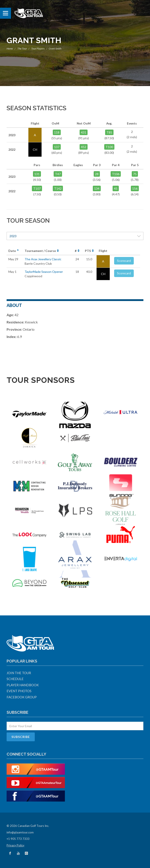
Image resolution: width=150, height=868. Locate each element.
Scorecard (124, 261)
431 (84, 132)
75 (135, 174)
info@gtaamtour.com (20, 832)
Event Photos (19, 691)
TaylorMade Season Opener (44, 272)
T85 (109, 132)
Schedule (15, 679)
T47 (58, 174)
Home (10, 49)
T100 (109, 147)
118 (57, 132)
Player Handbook (23, 685)
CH (103, 274)
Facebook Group (22, 697)
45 (116, 188)
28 (97, 174)
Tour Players (38, 49)
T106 (116, 174)
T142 (58, 188)
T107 (37, 188)
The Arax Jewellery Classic (43, 259)
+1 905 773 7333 (18, 839)
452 (84, 147)
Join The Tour (19, 673)
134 (97, 188)
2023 (75, 236)
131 (37, 174)
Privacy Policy (16, 845)
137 (57, 147)
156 (135, 188)
